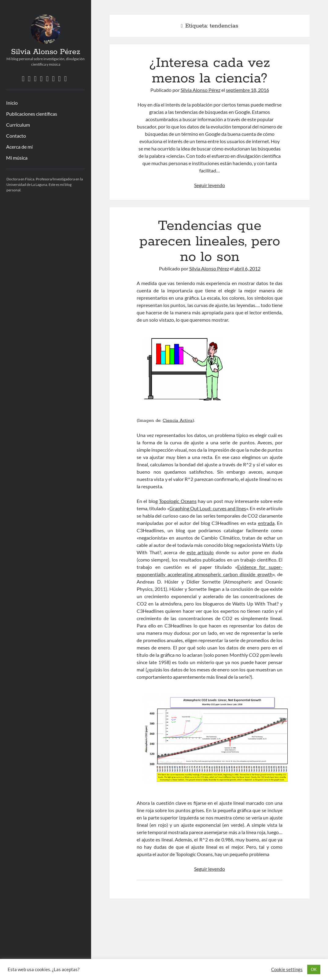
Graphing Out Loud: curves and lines (208, 508)
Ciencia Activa (178, 421)
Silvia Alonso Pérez (46, 52)
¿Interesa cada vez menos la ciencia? (210, 71)
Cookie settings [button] (287, 969)
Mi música (17, 158)
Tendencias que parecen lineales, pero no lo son (210, 241)
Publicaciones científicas (32, 114)
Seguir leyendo (210, 185)
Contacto (16, 136)
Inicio (12, 103)
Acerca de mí (19, 147)
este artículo (200, 552)
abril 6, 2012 (247, 268)
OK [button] (314, 969)
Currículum (18, 125)
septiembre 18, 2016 (247, 90)
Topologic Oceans (178, 501)
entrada (266, 523)
